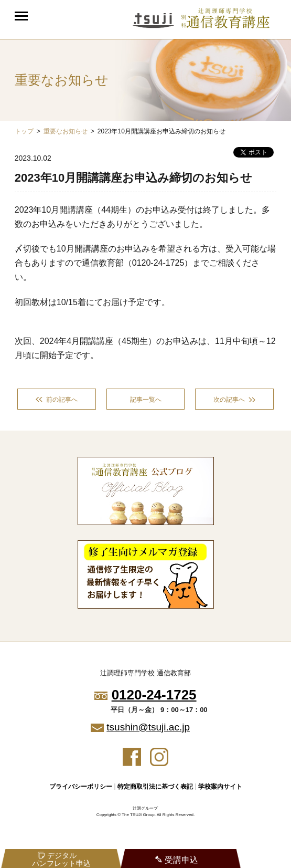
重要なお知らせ (66, 131)
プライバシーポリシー (81, 787)
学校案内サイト (220, 787)
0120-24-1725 (154, 695)
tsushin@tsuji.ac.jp (148, 727)
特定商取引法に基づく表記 (155, 787)
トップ (24, 131)
